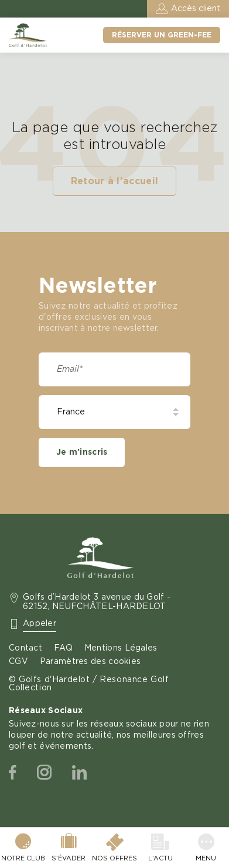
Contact (25, 648)
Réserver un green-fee (162, 35)
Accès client (196, 9)
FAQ (63, 648)
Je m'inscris (82, 452)
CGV (18, 662)
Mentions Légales (121, 648)
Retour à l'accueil (115, 181)
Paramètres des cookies (90, 662)
